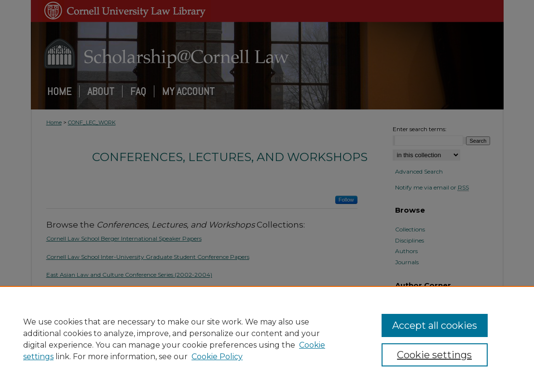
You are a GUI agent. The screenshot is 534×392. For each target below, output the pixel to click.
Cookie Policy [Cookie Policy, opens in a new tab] (217, 357)
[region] (267, 339)
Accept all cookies (435, 325)
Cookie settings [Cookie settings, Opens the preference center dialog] (434, 355)
